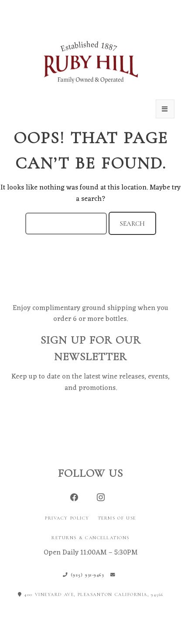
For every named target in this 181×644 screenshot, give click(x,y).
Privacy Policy (67, 518)
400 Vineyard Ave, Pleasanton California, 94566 (91, 594)
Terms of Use (117, 518)
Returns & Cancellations (90, 538)
